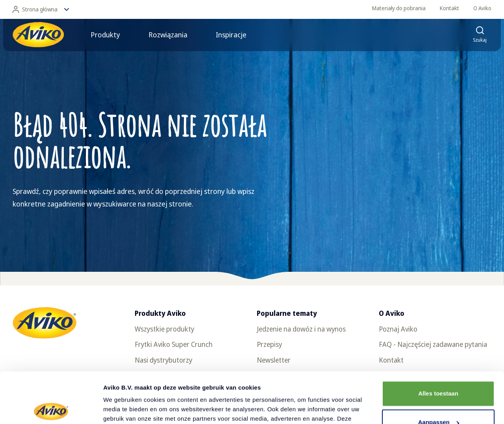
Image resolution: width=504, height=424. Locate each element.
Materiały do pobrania (399, 8)
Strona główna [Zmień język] (41, 9)
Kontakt (449, 8)
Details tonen (122, 408)
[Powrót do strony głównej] (38, 35)
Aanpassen (439, 371)
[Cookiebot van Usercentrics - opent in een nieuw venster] (51, 409)
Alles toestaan (438, 343)
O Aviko (482, 8)
